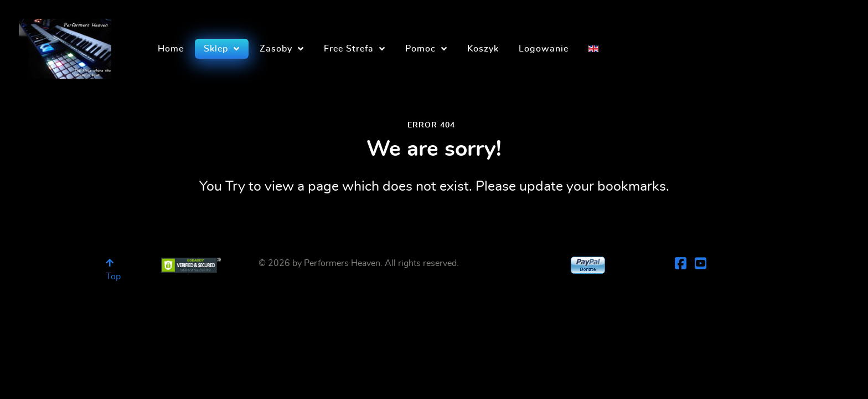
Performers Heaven (342, 263)
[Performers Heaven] (65, 45)
